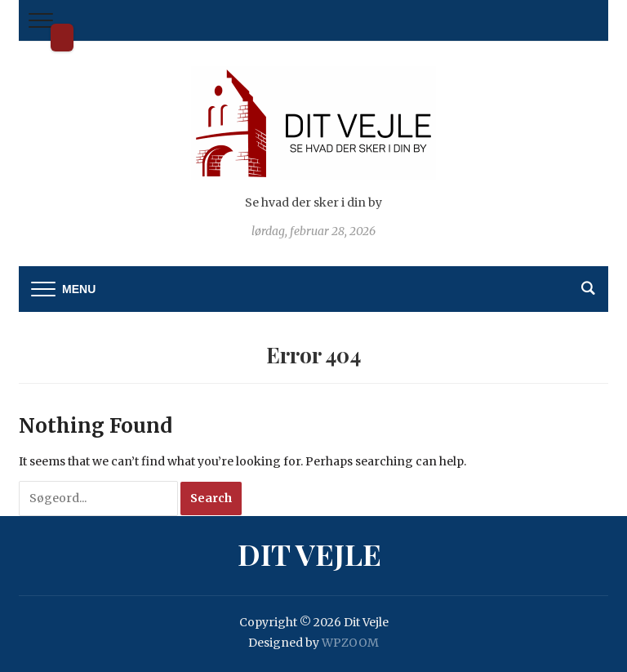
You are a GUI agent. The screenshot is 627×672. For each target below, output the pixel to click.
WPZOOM (350, 643)
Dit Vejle (62, 38)
